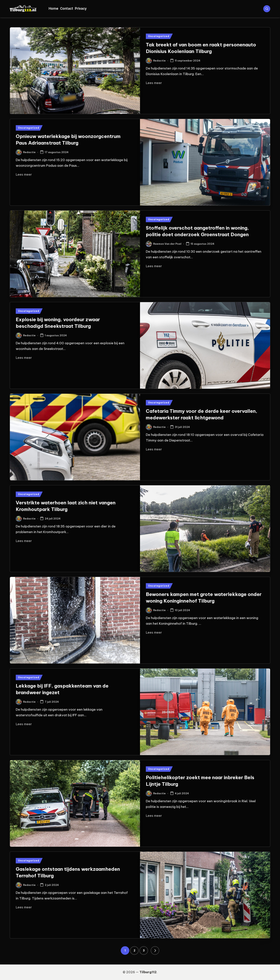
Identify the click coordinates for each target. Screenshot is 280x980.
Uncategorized (159, 36)
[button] (155, 951)
